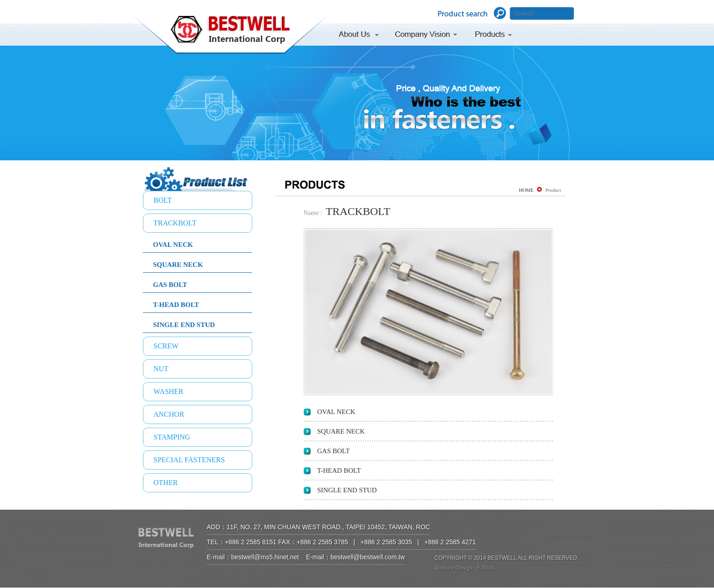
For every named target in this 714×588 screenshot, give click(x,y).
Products (494, 36)
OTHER (166, 483)
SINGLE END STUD (184, 325)
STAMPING (172, 437)
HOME (526, 190)
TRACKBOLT (175, 223)
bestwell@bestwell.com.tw (368, 557)
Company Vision (426, 36)
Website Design (454, 568)
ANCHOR (169, 414)
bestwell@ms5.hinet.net (265, 557)
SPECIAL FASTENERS (189, 460)
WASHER (168, 391)
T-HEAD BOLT (176, 305)
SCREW (166, 346)
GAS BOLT (170, 285)
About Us (362, 36)
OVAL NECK (173, 245)
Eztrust (486, 568)
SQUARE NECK (178, 265)
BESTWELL (230, 34)
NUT (161, 369)
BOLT (163, 200)
